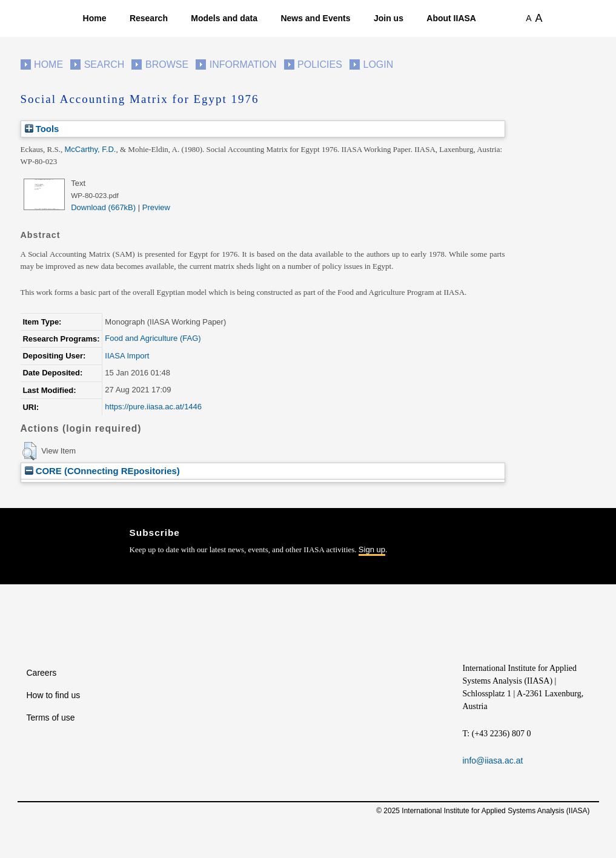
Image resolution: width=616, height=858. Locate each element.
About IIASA (451, 18)
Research (149, 18)
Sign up (372, 549)
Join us (389, 18)
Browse (167, 64)
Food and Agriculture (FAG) (153, 338)
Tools (42, 129)
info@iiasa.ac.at (493, 761)
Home (95, 18)
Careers (42, 673)
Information (243, 64)
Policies (320, 64)
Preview (156, 207)
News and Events (315, 18)
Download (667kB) (103, 207)
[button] (29, 451)
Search (104, 64)
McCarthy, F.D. (90, 149)
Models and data (224, 18)
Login (379, 64)
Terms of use (51, 718)
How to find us (54, 695)
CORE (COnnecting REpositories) (102, 471)
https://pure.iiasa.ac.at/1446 (153, 407)
